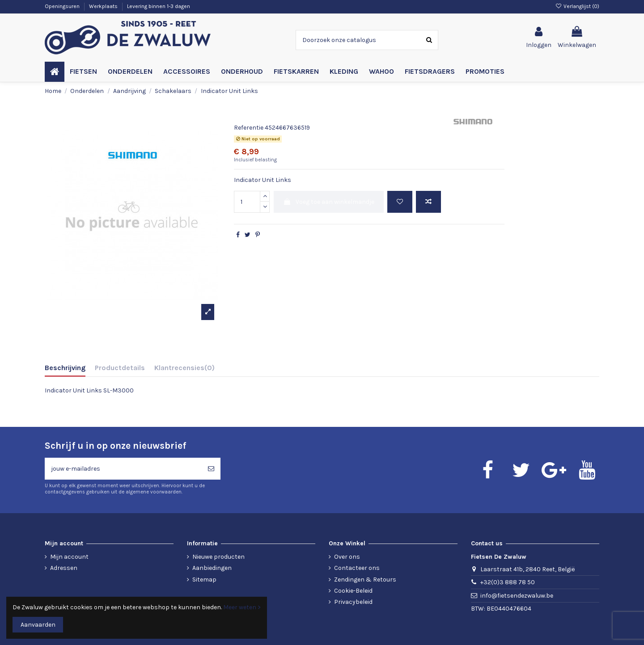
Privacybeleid (353, 602)
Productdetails (120, 368)
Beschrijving (65, 368)
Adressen (64, 568)
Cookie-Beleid (353, 591)
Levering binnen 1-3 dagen (159, 6)
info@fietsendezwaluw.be (517, 596)
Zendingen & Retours (365, 580)
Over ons (347, 557)
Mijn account (69, 557)
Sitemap (204, 580)
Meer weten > (242, 607)
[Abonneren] (211, 469)
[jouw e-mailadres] (123, 469)
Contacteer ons (357, 568)
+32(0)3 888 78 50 (508, 582)
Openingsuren (63, 6)
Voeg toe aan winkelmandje (329, 202)
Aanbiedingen (212, 568)
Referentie (249, 128)
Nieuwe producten (218, 557)
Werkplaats (104, 6)
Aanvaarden (38, 625)
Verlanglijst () (577, 6)
